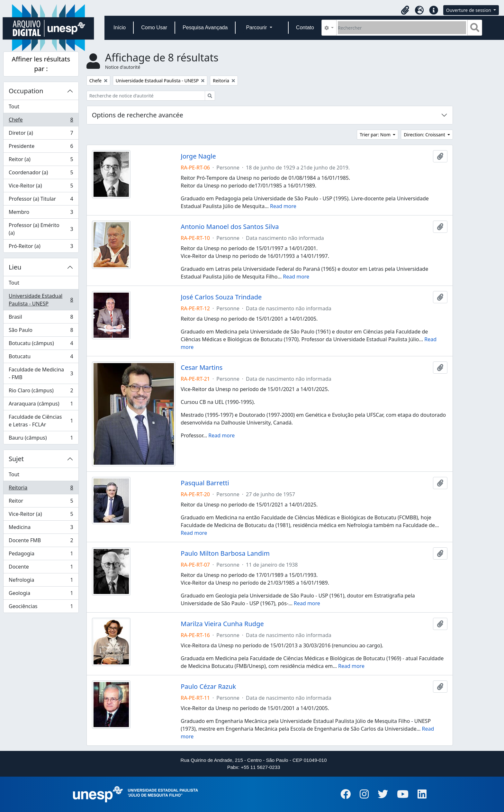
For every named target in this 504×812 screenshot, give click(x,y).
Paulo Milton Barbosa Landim (225, 553)
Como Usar (154, 27)
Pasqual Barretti (205, 483)
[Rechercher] (402, 28)
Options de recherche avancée (138, 115)
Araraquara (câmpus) (41, 405)
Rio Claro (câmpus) (41, 392)
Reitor (41, 502)
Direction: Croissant (425, 135)
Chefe (41, 121)
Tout (14, 106)
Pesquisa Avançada (205, 27)
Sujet (16, 459)
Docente (41, 568)
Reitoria (41, 489)
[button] (405, 10)
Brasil (41, 318)
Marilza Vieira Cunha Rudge (222, 624)
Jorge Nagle (198, 156)
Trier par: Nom (376, 135)
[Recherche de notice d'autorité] (146, 96)
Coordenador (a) (41, 174)
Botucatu (41, 358)
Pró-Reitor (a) (41, 247)
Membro (41, 213)
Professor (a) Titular (41, 200)
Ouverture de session (469, 10)
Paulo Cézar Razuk (208, 687)
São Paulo (41, 331)
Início (120, 27)
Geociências (41, 607)
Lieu (15, 267)
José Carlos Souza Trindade (221, 297)
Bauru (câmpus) (41, 439)
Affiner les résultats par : (41, 64)
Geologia (41, 594)
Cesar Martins (202, 368)
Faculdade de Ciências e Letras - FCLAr (41, 421)
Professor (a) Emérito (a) (41, 229)
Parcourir (257, 27)
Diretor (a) (41, 134)
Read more (283, 206)
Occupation (26, 91)
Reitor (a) (41, 161)
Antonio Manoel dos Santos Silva (230, 227)
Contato (305, 27)
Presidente (41, 147)
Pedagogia (41, 555)
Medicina (41, 529)
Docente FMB (41, 542)
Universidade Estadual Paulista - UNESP (41, 300)
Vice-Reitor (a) (41, 187)
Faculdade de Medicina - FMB (41, 373)
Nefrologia (41, 581)
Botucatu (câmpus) (41, 345)
